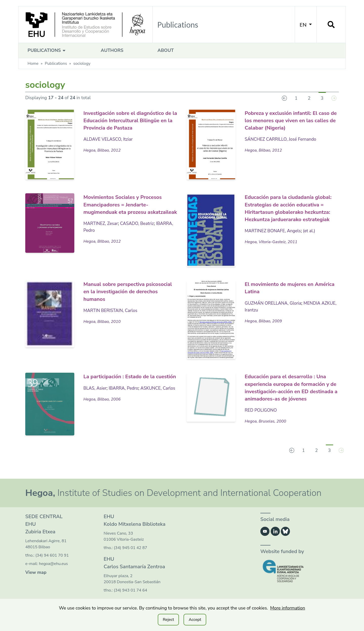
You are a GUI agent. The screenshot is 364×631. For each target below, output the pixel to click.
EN (306, 25)
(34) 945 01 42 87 (130, 548)
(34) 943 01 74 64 (130, 591)
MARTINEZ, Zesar (102, 230)
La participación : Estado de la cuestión (126, 380)
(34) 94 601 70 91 (52, 556)
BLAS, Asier (96, 395)
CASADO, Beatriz (140, 230)
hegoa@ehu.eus (53, 564)
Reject (168, 620)
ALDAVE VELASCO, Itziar (109, 146)
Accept (195, 620)
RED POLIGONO (262, 417)
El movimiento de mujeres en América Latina (285, 288)
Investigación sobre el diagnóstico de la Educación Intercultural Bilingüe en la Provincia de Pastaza (122, 124)
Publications (47, 50)
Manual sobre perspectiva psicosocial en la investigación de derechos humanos (130, 291)
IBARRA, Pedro (99, 237)
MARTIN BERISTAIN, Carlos (112, 310)
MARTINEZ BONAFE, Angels (274, 245)
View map (36, 573)
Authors (112, 50)
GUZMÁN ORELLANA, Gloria (275, 303)
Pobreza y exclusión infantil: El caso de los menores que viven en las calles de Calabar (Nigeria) (292, 120)
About (166, 50)
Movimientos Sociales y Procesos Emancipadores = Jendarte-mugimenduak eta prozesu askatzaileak (130, 208)
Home (33, 64)
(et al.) (312, 245)
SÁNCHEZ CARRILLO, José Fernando (282, 139)
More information (288, 608)
